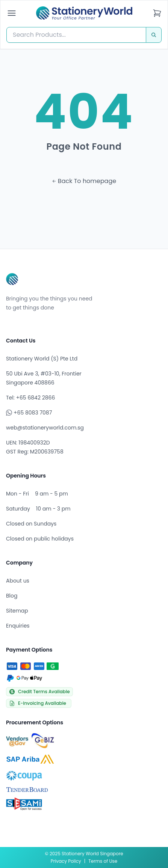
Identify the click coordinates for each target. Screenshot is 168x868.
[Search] (154, 35)
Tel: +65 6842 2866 (30, 398)
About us (18, 581)
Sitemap (17, 611)
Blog (12, 596)
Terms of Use (103, 861)
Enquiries (18, 626)
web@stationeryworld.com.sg (45, 428)
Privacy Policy (66, 861)
